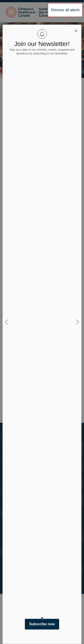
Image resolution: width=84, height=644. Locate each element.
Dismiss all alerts (65, 10)
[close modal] (76, 30)
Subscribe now (42, 624)
